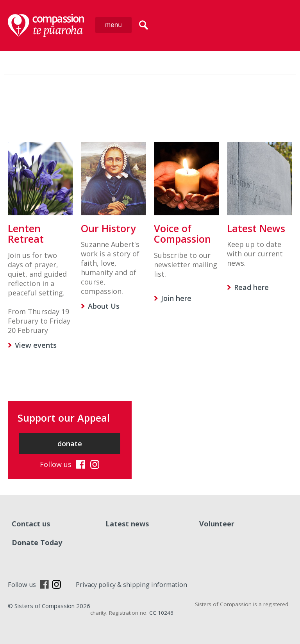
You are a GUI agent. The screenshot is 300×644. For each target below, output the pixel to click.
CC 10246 (161, 613)
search (144, 25)
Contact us (31, 524)
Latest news (127, 524)
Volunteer (217, 524)
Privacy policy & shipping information (131, 585)
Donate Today (37, 542)
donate (70, 444)
